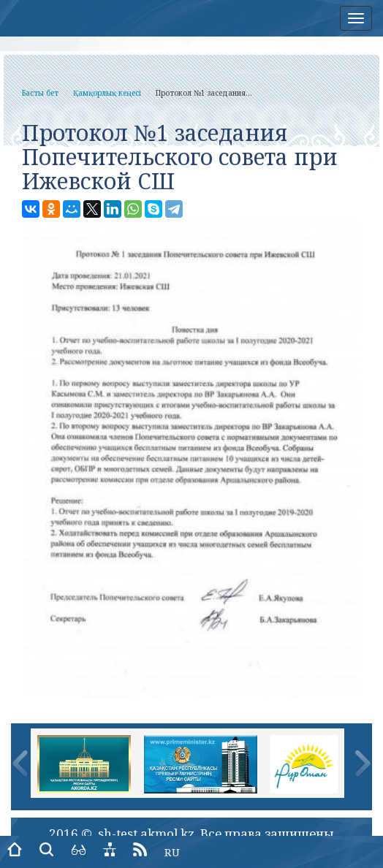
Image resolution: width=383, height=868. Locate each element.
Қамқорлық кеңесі (107, 93)
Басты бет (40, 93)
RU (172, 852)
